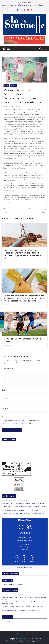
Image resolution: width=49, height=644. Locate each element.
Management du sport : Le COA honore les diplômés (28, 611)
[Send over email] (2, 326)
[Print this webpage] (2, 330)
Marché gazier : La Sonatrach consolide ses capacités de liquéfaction (28, 595)
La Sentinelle (17, 106)
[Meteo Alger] (25, 555)
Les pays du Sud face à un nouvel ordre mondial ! (14, 501)
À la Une (6, 86)
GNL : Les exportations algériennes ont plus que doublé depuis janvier (20, 511)
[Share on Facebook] (2, 314)
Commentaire (7, 369)
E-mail (4, 399)
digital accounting (6, 597)
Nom (4, 390)
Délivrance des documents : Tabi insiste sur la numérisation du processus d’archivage (24, 209)
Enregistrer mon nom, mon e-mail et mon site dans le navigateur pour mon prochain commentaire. (21, 422)
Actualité (14, 86)
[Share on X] (2, 318)
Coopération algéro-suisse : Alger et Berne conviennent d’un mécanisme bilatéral (23, 503)
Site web (5, 408)
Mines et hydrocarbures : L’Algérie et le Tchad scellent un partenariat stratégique (23, 513)
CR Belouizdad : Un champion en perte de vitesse (23, 340)
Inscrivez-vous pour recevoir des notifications (13, 584)
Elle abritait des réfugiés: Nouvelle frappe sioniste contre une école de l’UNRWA (26, 213)
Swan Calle (4, 595)
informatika (5, 602)
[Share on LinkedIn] (2, 322)
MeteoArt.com (28, 567)
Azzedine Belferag (6, 611)
